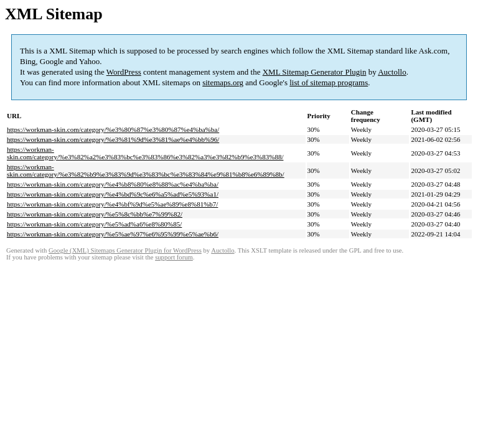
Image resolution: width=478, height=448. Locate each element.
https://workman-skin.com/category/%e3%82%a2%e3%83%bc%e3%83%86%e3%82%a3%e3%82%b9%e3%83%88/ (145, 153)
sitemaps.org (223, 82)
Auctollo (392, 72)
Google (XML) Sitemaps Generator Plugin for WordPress (125, 250)
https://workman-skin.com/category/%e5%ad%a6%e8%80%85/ (94, 224)
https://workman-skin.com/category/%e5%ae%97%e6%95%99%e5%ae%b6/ (113, 234)
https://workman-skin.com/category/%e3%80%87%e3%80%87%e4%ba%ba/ (113, 129)
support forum (174, 257)
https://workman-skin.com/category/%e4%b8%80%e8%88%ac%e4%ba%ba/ (113, 184)
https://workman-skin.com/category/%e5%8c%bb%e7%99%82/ (95, 214)
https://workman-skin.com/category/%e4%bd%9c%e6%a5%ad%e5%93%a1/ (113, 194)
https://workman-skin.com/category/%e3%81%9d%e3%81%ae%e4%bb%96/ (113, 139)
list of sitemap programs (329, 82)
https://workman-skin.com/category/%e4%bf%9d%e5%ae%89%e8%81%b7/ (112, 204)
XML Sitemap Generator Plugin (315, 72)
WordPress (124, 72)
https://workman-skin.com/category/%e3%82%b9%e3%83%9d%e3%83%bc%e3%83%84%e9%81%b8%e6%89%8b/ (146, 170)
